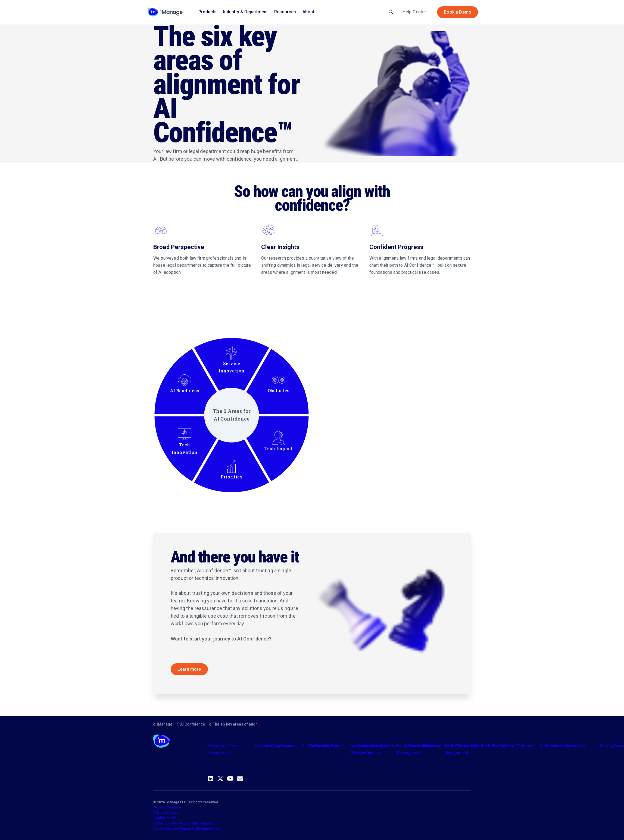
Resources (285, 12)
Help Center (414, 12)
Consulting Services (278, 746)
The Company (436, 746)
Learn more (189, 669)
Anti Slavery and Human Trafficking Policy (187, 828)
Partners (323, 746)
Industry (376, 746)
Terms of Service (167, 807)
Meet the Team (484, 746)
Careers (525, 746)
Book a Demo (458, 12)
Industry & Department (245, 12)
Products (208, 12)
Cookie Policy (165, 818)
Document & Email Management (223, 749)
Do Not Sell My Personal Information (182, 823)
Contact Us (575, 746)
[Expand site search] (391, 12)
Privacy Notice (165, 813)
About (308, 12)
